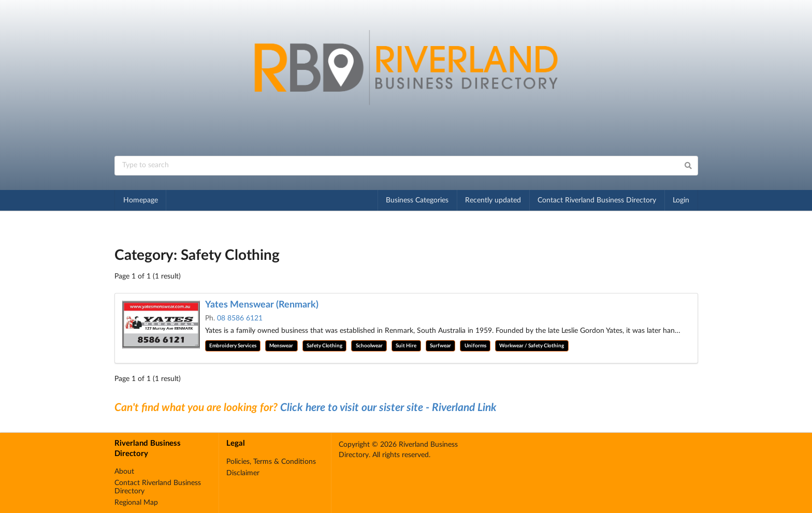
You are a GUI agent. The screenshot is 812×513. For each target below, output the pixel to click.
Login (681, 200)
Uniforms (475, 346)
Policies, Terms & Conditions (271, 462)
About (124, 472)
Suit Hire (406, 346)
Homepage (141, 200)
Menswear (281, 346)
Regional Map (136, 503)
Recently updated (493, 200)
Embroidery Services (233, 346)
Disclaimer (243, 473)
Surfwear (440, 346)
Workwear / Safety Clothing (532, 346)
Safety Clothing (324, 346)
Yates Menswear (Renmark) (262, 305)
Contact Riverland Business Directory (597, 200)
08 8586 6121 (240, 318)
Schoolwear (369, 346)
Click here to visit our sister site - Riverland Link (388, 408)
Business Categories (417, 200)
